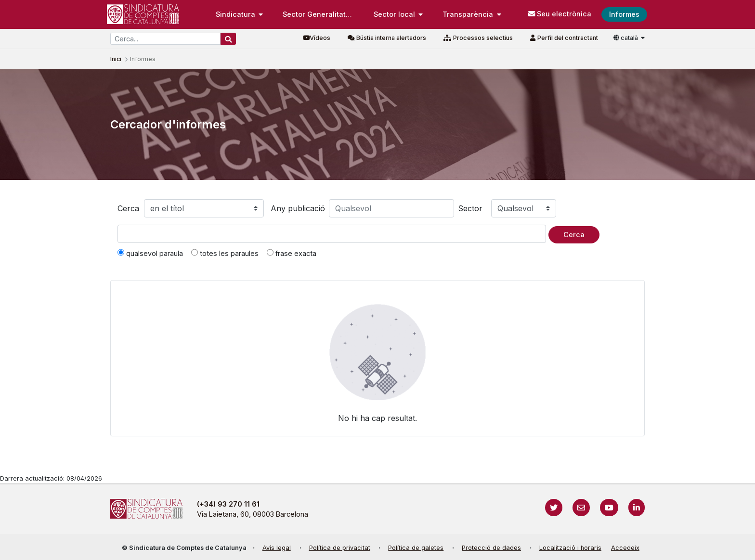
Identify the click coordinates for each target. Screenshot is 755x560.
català (626, 38)
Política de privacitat (340, 548)
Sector (470, 208)
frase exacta (292, 253)
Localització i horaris (570, 548)
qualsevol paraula (150, 253)
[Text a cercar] (332, 234)
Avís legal (277, 548)
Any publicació (298, 208)
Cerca (128, 208)
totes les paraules (225, 253)
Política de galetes (416, 548)
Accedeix (625, 548)
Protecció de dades (491, 548)
